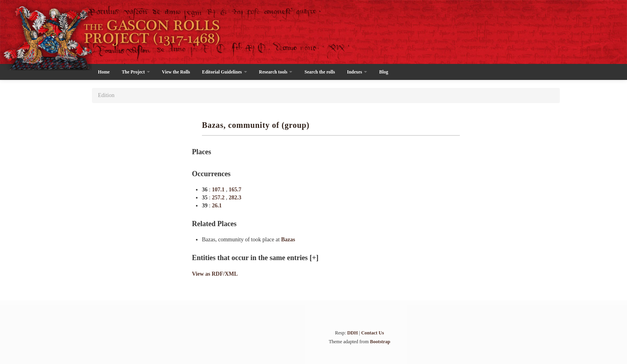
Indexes (357, 72)
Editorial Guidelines (224, 72)
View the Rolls (176, 72)
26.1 (217, 206)
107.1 (219, 190)
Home (104, 72)
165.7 (235, 190)
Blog (383, 72)
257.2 (219, 198)
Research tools (276, 72)
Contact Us (372, 333)
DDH (352, 333)
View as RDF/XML (215, 274)
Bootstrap (380, 342)
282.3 (235, 198)
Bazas (288, 240)
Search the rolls (319, 72)
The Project (136, 72)
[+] (314, 258)
